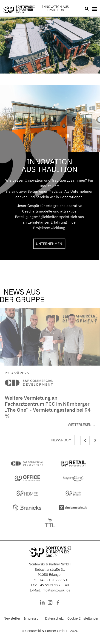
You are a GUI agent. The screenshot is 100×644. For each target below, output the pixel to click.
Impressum (33, 618)
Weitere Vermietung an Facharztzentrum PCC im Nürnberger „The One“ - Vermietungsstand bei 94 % (48, 407)
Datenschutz (54, 618)
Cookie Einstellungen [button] (83, 618)
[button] (87, 9)
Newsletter (12, 618)
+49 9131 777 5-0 (54, 580)
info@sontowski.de (56, 590)
